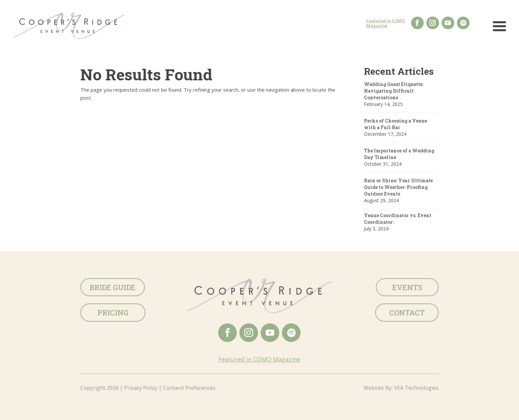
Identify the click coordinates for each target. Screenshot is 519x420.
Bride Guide (113, 287)
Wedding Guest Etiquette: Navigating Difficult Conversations (394, 91)
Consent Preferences (189, 388)
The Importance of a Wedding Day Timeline (399, 154)
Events (407, 287)
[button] (499, 29)
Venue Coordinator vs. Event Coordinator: (398, 219)
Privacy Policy (141, 388)
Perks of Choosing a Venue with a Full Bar (395, 124)
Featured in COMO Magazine (386, 23)
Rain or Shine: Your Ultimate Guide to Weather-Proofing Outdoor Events (398, 187)
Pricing (113, 313)
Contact (407, 313)
